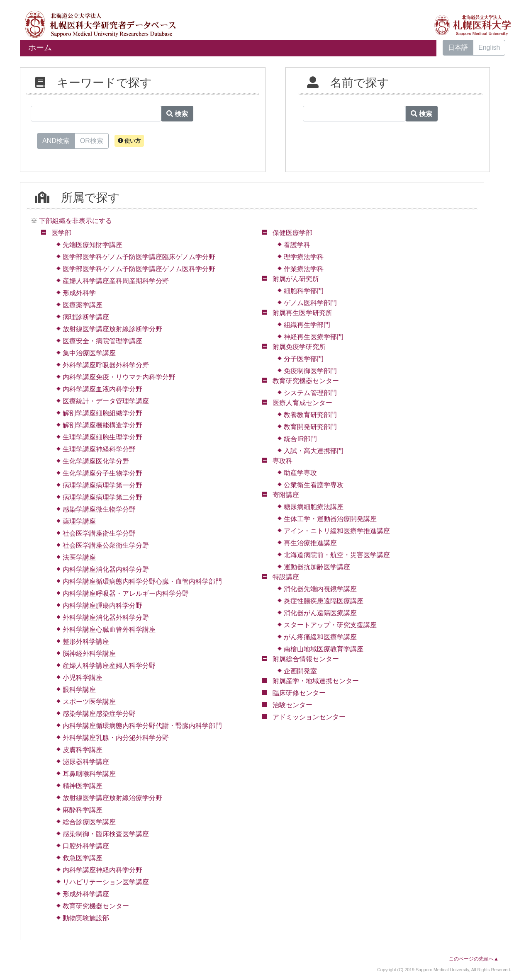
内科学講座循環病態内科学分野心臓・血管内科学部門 (142, 581)
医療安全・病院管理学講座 (102, 341)
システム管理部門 (310, 393)
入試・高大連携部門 (314, 451)
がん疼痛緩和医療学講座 (320, 637)
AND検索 (56, 140)
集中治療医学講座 (89, 353)
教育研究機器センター (96, 906)
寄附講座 (286, 495)
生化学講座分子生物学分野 (102, 473)
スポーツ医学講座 (89, 702)
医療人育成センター (302, 403)
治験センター (292, 705)
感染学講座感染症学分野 (99, 714)
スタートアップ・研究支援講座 (330, 625)
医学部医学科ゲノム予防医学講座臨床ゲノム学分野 (139, 257)
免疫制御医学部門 (310, 371)
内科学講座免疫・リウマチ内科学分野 (119, 377)
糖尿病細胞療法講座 (314, 507)
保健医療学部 (292, 233)
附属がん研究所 (296, 279)
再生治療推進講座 (310, 543)
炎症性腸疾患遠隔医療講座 (324, 601)
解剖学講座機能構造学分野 (102, 425)
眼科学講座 (79, 690)
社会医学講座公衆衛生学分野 (106, 545)
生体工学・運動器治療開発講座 (330, 519)
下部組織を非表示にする (76, 221)
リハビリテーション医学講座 (106, 882)
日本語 (458, 47)
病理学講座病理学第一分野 (102, 485)
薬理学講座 (79, 521)
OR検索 (92, 140)
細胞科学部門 (304, 291)
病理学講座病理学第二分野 (102, 497)
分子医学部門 (304, 359)
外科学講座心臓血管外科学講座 (109, 629)
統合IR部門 (300, 439)
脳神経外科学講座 (89, 654)
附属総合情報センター (306, 659)
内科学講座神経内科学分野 (102, 870)
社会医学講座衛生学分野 (99, 533)
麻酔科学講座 (83, 810)
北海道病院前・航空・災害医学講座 (337, 555)
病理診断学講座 (86, 317)
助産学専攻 (300, 473)
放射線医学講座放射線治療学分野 (112, 798)
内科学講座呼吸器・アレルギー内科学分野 (126, 593)
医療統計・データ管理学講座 (106, 401)
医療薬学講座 (83, 305)
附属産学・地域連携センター (316, 681)
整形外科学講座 (86, 642)
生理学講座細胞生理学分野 (102, 437)
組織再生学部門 (307, 325)
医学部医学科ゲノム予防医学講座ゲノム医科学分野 (139, 269)
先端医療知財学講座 (93, 245)
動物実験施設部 (86, 918)
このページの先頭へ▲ (474, 959)
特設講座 (286, 577)
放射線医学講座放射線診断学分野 (112, 329)
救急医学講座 (83, 858)
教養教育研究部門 (310, 415)
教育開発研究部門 (310, 427)
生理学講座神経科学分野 (99, 449)
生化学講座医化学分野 (96, 461)
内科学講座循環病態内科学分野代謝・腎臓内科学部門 (142, 726)
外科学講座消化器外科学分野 (106, 617)
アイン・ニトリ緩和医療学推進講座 (337, 531)
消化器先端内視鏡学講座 (320, 589)
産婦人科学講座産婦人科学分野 (109, 666)
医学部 (61, 233)
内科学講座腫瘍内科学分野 (102, 605)
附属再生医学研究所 (302, 313)
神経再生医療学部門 (314, 337)
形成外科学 (79, 293)
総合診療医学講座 (89, 822)
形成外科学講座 (86, 894)
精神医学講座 (83, 786)
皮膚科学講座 (83, 750)
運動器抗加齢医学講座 (317, 567)
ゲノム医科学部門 (310, 303)
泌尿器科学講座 (86, 762)
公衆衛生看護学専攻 (314, 485)
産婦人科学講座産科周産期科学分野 (116, 281)
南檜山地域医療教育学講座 (324, 649)
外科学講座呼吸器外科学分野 (106, 365)
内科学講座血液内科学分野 (102, 389)
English (489, 47)
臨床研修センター (299, 693)
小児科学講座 (83, 678)
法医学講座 (79, 557)
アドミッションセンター (309, 717)
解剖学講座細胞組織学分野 (102, 413)
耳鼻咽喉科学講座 (89, 774)
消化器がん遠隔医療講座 (320, 613)
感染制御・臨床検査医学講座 (106, 834)
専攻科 (283, 461)
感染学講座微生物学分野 (99, 509)
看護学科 (297, 245)
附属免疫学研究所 (299, 347)
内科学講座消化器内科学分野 (106, 569)
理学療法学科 (304, 257)
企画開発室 (300, 671)
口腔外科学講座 (86, 846)
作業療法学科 (304, 269)
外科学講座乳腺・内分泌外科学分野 (116, 738)
